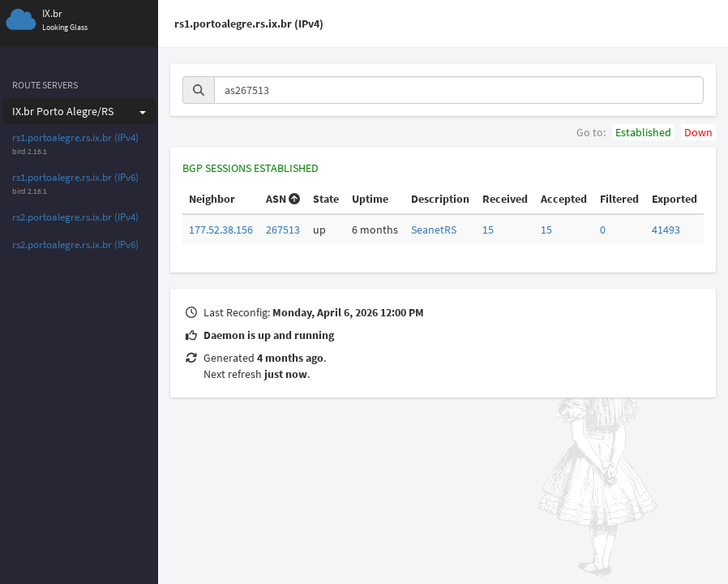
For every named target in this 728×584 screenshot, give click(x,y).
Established (643, 132)
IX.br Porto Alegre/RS (79, 111)
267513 (283, 230)
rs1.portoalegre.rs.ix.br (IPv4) (75, 137)
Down (698, 132)
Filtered (619, 199)
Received (505, 199)
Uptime (370, 199)
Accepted (564, 199)
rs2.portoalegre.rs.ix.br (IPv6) (75, 245)
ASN (283, 199)
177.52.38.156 (221, 230)
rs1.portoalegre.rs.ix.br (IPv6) (75, 177)
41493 (666, 230)
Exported (674, 199)
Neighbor (212, 199)
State (326, 199)
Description (440, 199)
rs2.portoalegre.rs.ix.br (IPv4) (75, 217)
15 (488, 230)
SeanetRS (434, 230)
